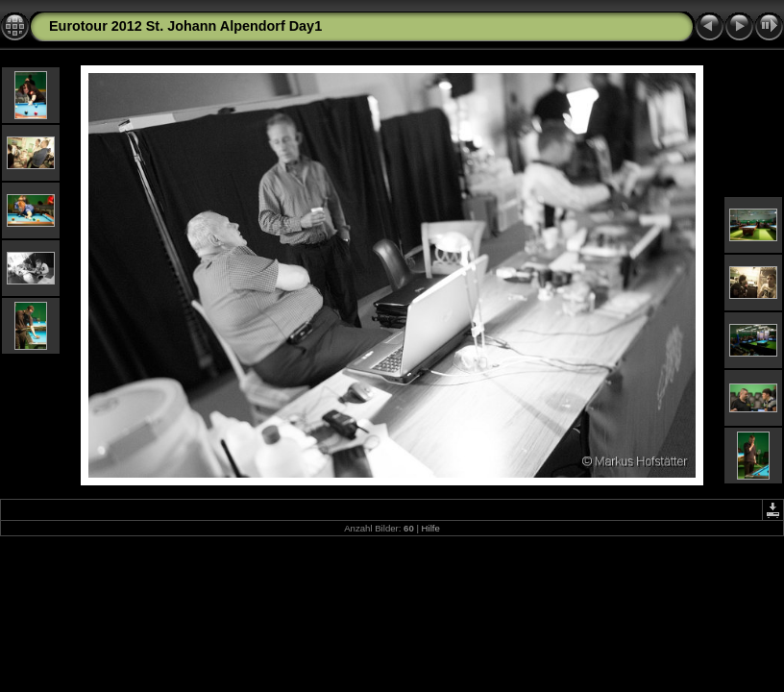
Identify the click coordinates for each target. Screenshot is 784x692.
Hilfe (431, 528)
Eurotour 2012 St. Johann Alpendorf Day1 (185, 26)
